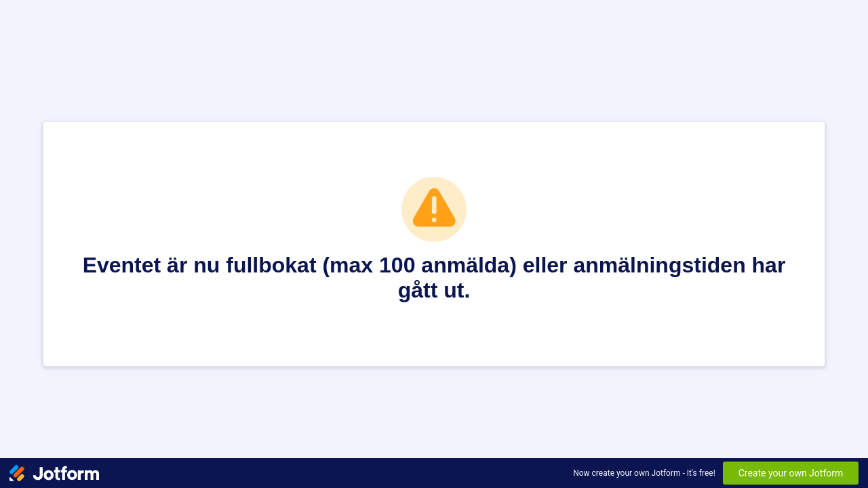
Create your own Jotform (791, 473)
